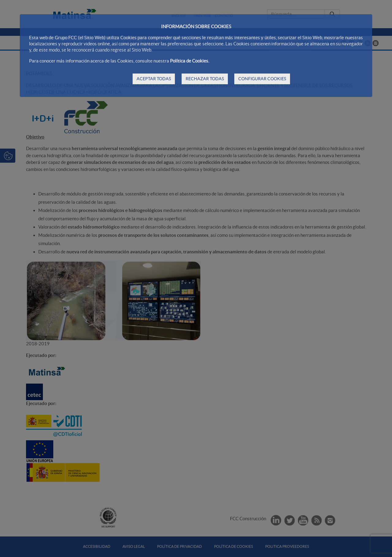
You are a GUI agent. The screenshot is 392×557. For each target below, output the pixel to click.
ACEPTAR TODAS (154, 79)
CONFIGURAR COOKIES (262, 79)
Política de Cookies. (190, 61)
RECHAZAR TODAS (205, 79)
